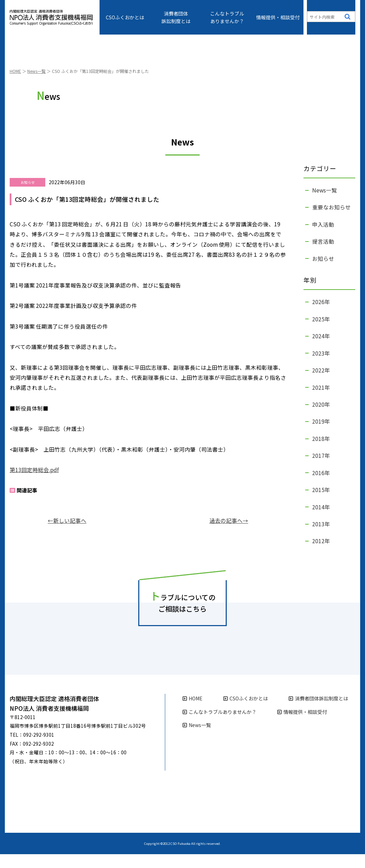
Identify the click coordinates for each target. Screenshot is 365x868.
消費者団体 (176, 17)
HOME (15, 85)
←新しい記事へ (67, 534)
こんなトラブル (227, 17)
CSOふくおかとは (125, 17)
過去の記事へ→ (229, 534)
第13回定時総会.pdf (34, 483)
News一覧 (36, 85)
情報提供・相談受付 (278, 17)
